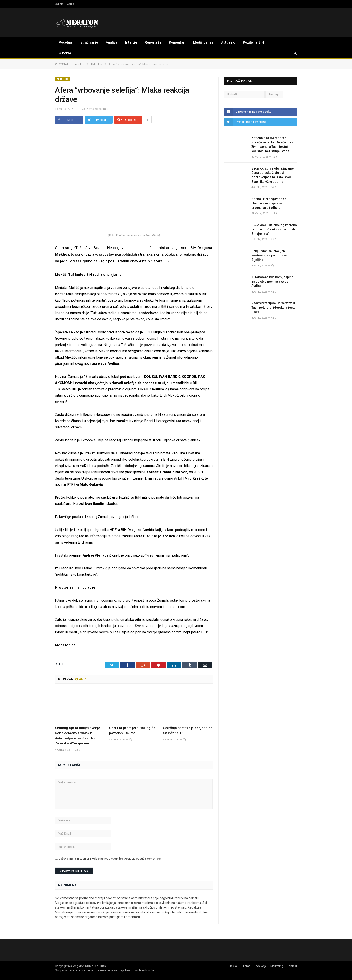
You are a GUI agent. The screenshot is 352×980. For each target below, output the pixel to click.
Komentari (177, 42)
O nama (65, 53)
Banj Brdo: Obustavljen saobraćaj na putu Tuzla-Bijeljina (269, 255)
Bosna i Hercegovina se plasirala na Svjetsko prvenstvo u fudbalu (269, 203)
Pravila (233, 966)
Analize (112, 42)
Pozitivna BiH (253, 42)
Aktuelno (228, 42)
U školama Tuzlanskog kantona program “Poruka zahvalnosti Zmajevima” (274, 229)
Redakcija (260, 966)
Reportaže (153, 42)
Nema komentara (92, 109)
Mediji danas (203, 42)
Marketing (277, 966)
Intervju (131, 42)
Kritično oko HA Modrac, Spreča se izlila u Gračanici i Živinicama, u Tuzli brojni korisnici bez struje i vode (272, 144)
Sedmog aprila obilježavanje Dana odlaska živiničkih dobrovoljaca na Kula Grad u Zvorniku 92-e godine (273, 175)
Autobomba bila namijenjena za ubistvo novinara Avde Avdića (272, 281)
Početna (65, 42)
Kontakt (292, 966)
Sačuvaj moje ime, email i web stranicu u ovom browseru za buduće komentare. (110, 858)
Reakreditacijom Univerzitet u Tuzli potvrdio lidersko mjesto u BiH (274, 307)
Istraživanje (89, 42)
